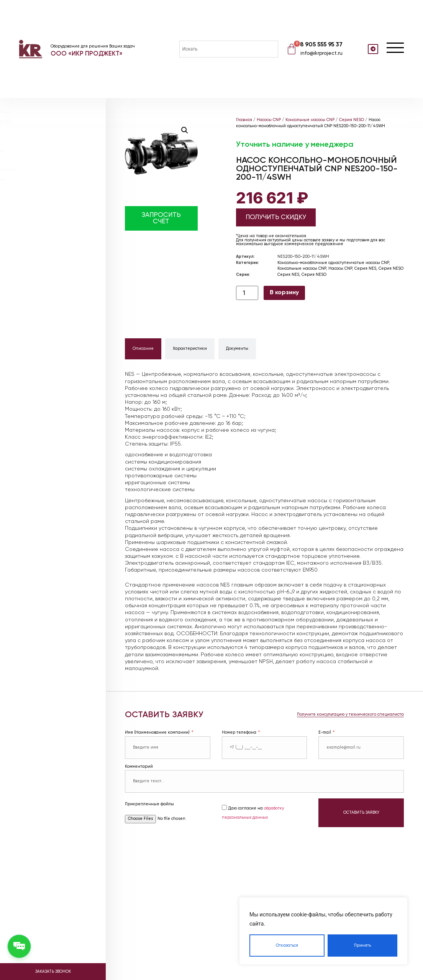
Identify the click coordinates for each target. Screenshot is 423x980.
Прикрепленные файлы (149, 804)
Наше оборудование (46, 209)
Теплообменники (40, 141)
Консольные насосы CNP (310, 120)
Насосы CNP (269, 120)
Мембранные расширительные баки (59, 112)
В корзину (284, 293)
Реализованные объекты (51, 216)
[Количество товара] (247, 293)
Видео (27, 232)
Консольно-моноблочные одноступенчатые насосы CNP (333, 263)
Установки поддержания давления (57, 151)
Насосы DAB (36, 102)
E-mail (325, 733)
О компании (33, 201)
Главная (244, 120)
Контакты (31, 239)
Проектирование (41, 194)
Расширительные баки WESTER (54, 131)
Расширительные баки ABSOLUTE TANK (61, 122)
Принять (362, 946)
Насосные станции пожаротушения (57, 179)
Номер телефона (240, 733)
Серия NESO (352, 120)
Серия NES (365, 269)
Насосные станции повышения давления (63, 170)
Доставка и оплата (44, 224)
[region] (323, 931)
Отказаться (287, 946)
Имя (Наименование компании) (158, 733)
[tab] (143, 349)
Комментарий (139, 767)
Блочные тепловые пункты (50, 160)
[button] (185, 130)
